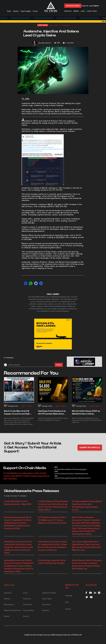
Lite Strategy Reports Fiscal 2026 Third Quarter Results (52, 562)
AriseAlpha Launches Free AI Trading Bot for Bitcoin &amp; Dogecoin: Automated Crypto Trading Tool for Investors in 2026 (18, 547)
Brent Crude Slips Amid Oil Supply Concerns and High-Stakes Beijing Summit (17, 413)
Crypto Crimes (92, 11)
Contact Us (85, 6)
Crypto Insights (26, 11)
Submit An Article (73, 6)
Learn (83, 11)
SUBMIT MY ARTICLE (90, 448)
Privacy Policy (28, 610)
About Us (8, 593)
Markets (76, 11)
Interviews (68, 11)
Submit (59, 365)
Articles (16, 11)
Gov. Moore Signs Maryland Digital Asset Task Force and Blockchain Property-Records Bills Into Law (86, 546)
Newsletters (9, 605)
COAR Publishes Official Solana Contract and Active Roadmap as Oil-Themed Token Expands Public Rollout (53, 506)
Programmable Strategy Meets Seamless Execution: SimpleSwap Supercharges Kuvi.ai (87, 506)
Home (9, 11)
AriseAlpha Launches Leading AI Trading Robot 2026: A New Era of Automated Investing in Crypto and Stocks (53, 546)
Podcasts (27, 599)
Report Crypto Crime (13, 610)
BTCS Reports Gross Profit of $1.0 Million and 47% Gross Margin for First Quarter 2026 (52, 520)
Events (35, 11)
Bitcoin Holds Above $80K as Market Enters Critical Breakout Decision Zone (86, 413)
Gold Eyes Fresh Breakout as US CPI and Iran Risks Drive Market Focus (52, 413)
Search (26, 616)
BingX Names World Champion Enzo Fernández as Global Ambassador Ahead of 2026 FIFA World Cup (87, 565)
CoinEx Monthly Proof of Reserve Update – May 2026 (18, 503)
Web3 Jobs (47, 599)
